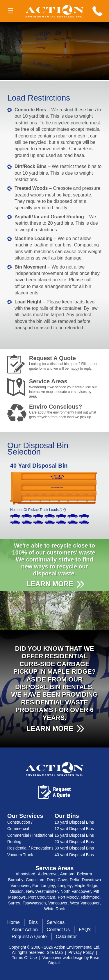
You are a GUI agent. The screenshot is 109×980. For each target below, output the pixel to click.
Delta (75, 880)
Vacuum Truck (20, 855)
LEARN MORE (50, 584)
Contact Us (58, 930)
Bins (33, 922)
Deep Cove (57, 880)
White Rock (55, 909)
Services (56, 922)
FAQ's (85, 930)
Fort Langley (44, 886)
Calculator (66, 937)
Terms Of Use (24, 958)
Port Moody (68, 897)
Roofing (14, 842)
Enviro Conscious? (64, 411)
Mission (17, 891)
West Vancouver (85, 903)
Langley (65, 886)
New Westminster (42, 891)
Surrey (14, 903)
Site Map (55, 952)
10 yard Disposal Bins (74, 822)
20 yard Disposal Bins (74, 842)
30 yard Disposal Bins (74, 848)
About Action (25, 930)
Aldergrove (48, 874)
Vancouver (58, 903)
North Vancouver (76, 891)
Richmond (90, 897)
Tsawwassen (34, 903)
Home (14, 922)
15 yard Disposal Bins (74, 835)
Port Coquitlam (42, 897)
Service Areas (64, 388)
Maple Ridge (86, 886)
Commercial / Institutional (30, 835)
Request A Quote (64, 363)
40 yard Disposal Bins (74, 855)
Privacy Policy (81, 952)
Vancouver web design (63, 958)
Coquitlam (35, 880)
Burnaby (16, 880)
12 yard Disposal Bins (74, 829)
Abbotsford (26, 874)
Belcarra (85, 874)
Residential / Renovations (30, 848)
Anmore (67, 874)
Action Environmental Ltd (77, 947)
